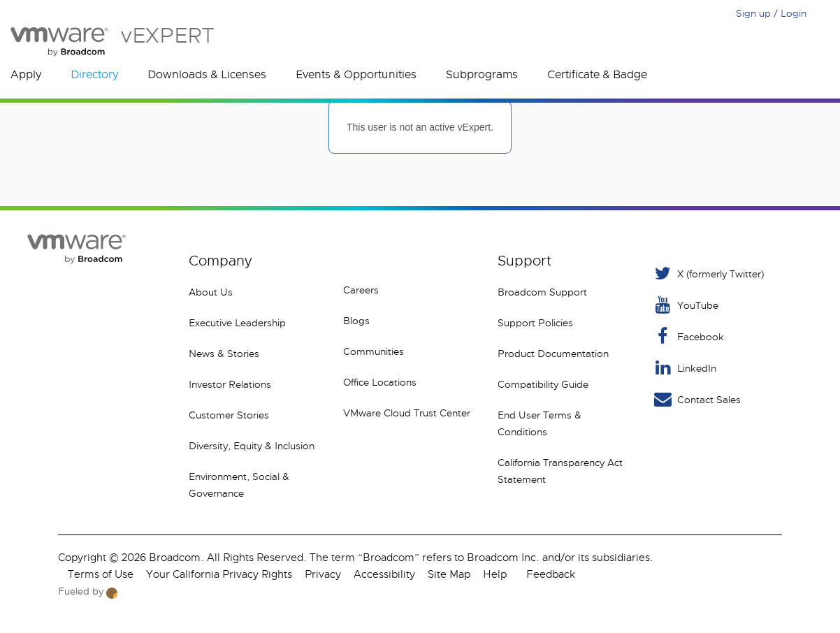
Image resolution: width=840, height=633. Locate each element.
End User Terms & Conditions (540, 423)
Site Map (449, 574)
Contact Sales (696, 399)
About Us (211, 292)
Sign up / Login (771, 13)
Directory (94, 75)
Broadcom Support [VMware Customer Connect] (542, 292)
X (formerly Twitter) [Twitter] (708, 274)
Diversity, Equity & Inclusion (252, 446)
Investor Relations (230, 384)
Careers (361, 290)
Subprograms (482, 75)
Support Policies (535, 323)
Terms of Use (101, 574)
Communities (374, 351)
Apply (26, 75)
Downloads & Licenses (207, 75)
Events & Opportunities (356, 75)
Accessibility (384, 574)
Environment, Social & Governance (239, 485)
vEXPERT (112, 42)
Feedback (551, 574)
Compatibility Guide (543, 384)
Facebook (688, 336)
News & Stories (224, 354)
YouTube (685, 305)
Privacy (323, 574)
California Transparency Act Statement (560, 471)
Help (495, 574)
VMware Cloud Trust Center (407, 413)
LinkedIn (684, 368)
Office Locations (380, 382)
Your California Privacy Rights (219, 574)
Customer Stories (229, 415)
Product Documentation (553, 354)
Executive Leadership (237, 323)
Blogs (356, 321)
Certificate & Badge (597, 75)
